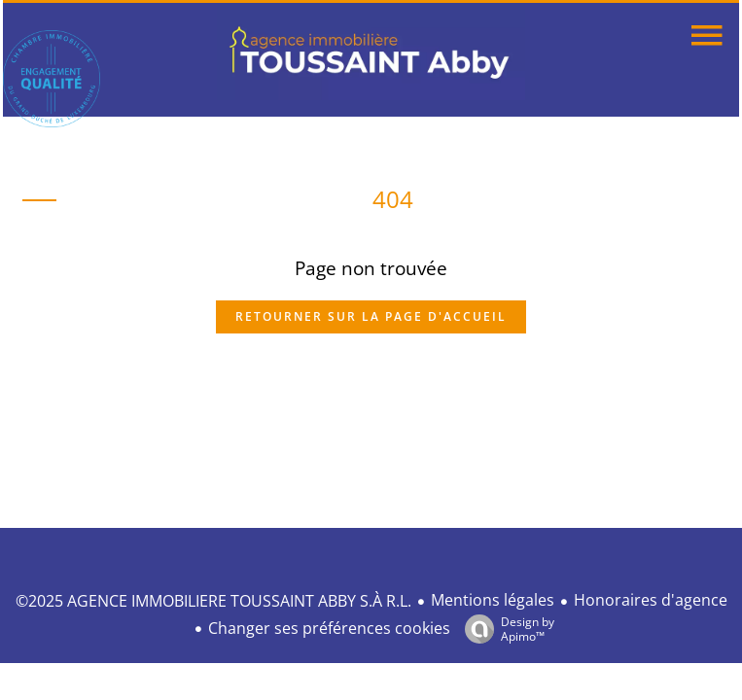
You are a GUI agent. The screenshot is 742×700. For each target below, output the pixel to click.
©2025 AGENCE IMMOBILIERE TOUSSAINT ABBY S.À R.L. (213, 601)
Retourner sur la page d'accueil (371, 316)
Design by (505, 629)
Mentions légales (493, 600)
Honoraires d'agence (651, 600)
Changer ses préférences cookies (329, 628)
